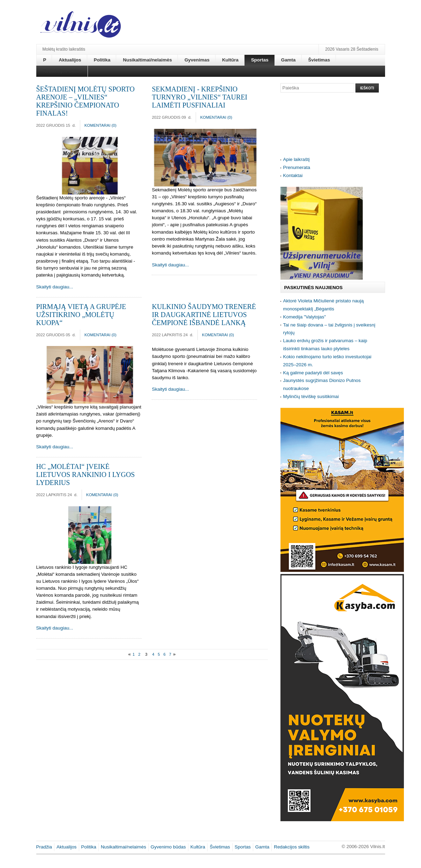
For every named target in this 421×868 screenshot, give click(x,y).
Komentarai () (100, 125)
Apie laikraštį (296, 159)
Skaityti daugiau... (55, 287)
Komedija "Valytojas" (305, 317)
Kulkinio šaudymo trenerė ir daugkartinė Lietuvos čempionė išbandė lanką (204, 315)
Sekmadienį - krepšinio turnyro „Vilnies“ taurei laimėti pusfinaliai (200, 97)
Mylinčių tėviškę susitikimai (311, 396)
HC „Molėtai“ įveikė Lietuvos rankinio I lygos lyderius (86, 475)
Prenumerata (297, 167)
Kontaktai (293, 175)
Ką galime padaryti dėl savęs (313, 373)
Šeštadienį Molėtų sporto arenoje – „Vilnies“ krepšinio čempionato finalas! (85, 101)
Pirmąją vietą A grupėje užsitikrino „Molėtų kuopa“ (81, 315)
